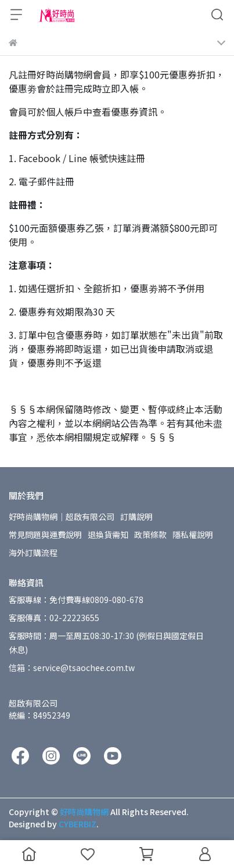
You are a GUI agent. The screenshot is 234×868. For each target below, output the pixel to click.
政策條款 (150, 535)
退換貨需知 (108, 535)
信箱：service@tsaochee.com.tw (72, 668)
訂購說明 (136, 517)
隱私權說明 (193, 535)
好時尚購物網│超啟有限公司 (62, 517)
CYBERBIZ (78, 824)
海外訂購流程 (33, 553)
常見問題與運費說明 (45, 535)
